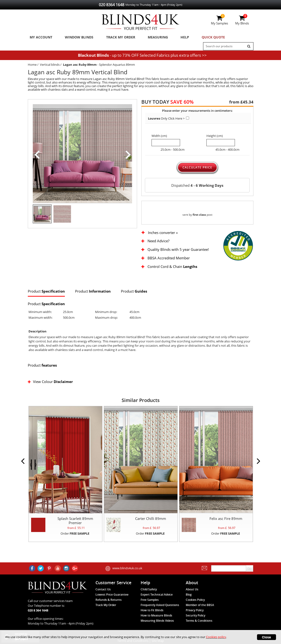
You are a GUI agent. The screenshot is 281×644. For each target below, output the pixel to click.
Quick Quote (202, 38)
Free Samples (150, 600)
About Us (192, 589)
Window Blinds (76, 38)
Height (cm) (215, 137)
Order (75, 539)
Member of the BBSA (200, 605)
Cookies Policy (195, 600)
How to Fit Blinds (152, 610)
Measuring (151, 38)
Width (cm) (159, 137)
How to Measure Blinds (156, 615)
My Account (40, 38)
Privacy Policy (195, 610)
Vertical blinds (50, 66)
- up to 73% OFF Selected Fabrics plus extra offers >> (142, 57)
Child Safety (149, 589)
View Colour (51, 388)
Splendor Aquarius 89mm (117, 66)
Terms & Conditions (199, 621)
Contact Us (103, 589)
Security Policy (195, 615)
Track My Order (116, 38)
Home (32, 66)
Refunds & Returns (109, 600)
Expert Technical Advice (157, 595)
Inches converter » (163, 239)
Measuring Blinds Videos (157, 621)
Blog (189, 595)
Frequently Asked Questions (160, 605)
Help (176, 38)
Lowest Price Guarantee (112, 595)
